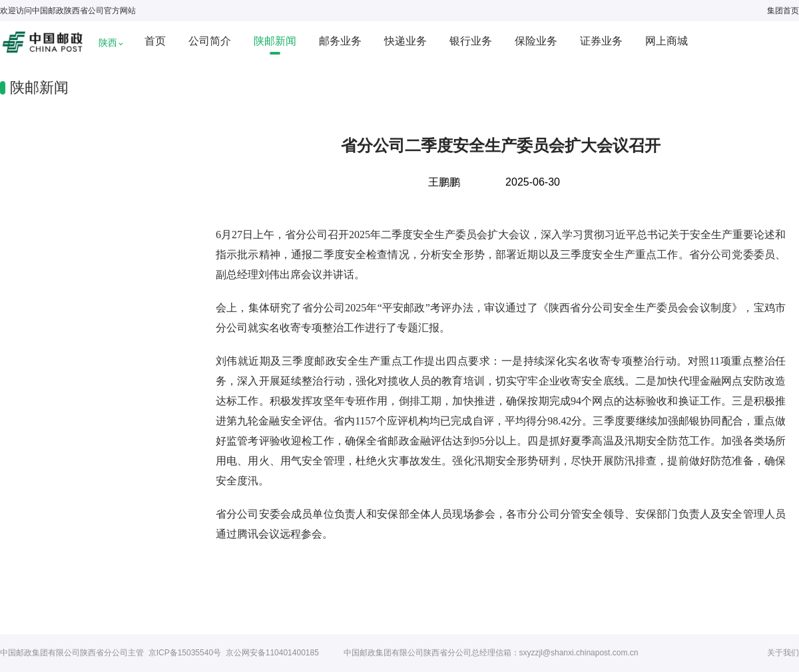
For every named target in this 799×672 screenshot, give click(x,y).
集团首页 (783, 11)
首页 (155, 41)
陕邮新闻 (275, 41)
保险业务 (536, 41)
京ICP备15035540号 (185, 653)
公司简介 (210, 41)
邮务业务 (340, 41)
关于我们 (783, 653)
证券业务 (601, 41)
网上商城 (666, 41)
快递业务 (405, 41)
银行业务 (471, 41)
